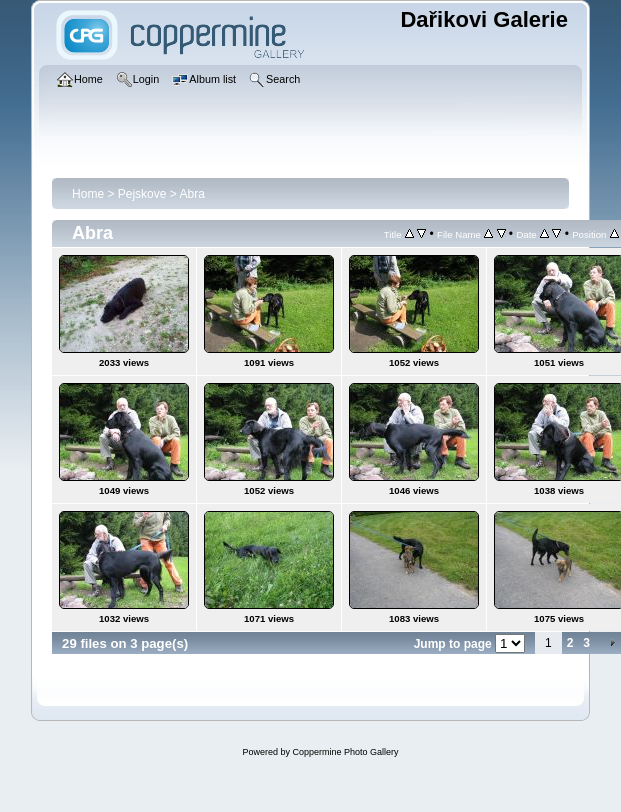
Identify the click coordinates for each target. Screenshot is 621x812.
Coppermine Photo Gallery (345, 752)
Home (88, 194)
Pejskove (142, 194)
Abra (191, 194)
